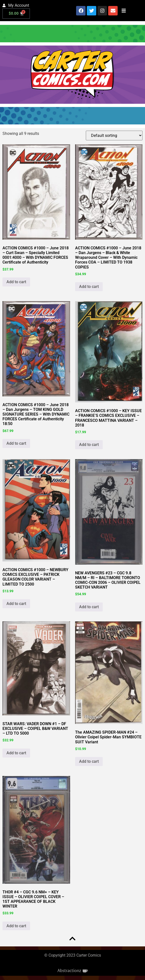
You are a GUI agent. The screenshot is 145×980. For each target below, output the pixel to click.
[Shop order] (114, 136)
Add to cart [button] (16, 282)
